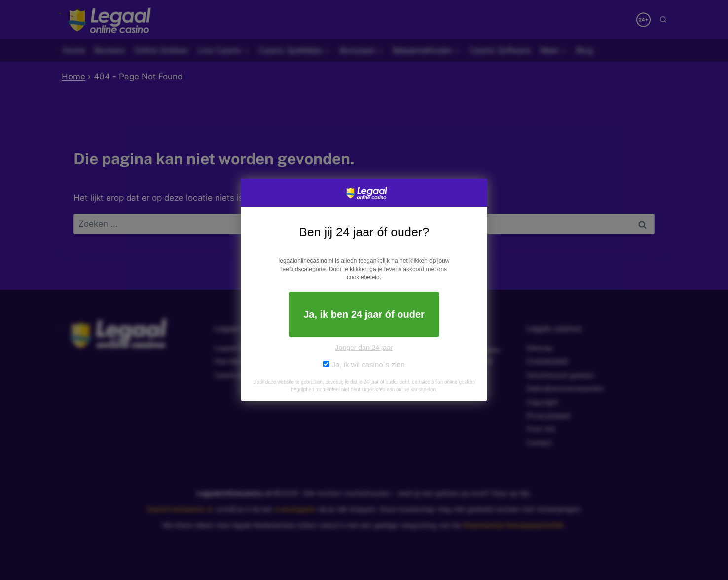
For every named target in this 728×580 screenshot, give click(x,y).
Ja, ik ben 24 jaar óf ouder (364, 314)
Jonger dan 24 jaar (364, 348)
